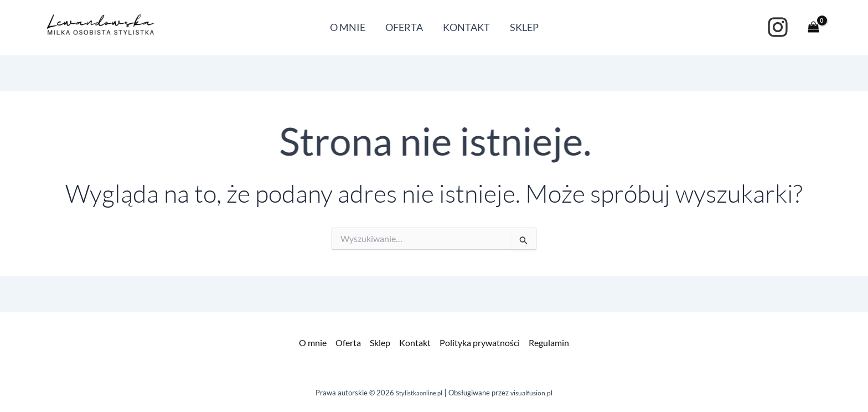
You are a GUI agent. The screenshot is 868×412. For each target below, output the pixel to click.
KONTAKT (466, 27)
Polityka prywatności (480, 343)
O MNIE (348, 27)
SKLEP (524, 27)
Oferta (348, 343)
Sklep (380, 343)
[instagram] (778, 27)
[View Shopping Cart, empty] (813, 28)
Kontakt (415, 343)
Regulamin (549, 343)
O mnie (313, 343)
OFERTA (404, 27)
